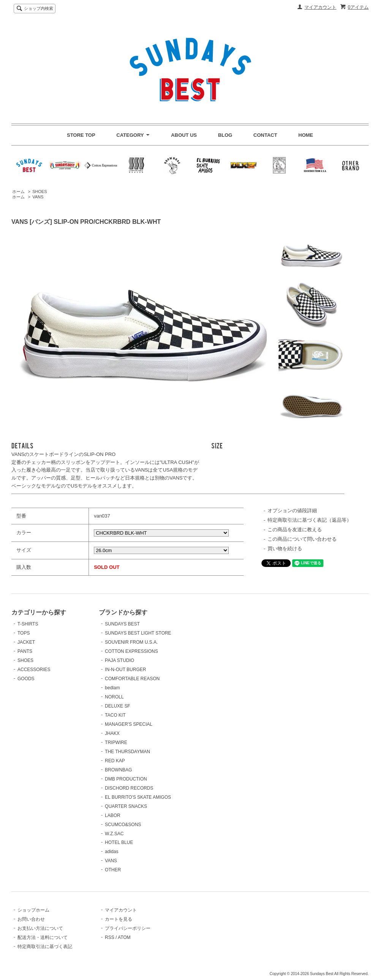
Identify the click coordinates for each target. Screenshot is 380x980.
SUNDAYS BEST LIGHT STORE (138, 633)
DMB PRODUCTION (126, 779)
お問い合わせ (31, 919)
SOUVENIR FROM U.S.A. (131, 642)
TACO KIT (115, 715)
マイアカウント (320, 7)
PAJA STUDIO (120, 660)
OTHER (113, 870)
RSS (110, 937)
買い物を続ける (285, 549)
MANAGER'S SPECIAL (129, 724)
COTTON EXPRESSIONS (131, 651)
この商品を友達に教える (295, 530)
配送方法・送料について (43, 937)
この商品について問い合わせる (302, 539)
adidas (112, 852)
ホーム (18, 192)
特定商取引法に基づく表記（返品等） (310, 520)
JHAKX (112, 733)
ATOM (124, 937)
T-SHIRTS (28, 624)
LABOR (113, 815)
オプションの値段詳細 (292, 511)
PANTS (25, 651)
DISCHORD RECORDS (129, 788)
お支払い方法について (40, 928)
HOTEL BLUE (119, 842)
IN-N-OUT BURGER (125, 670)
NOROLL (114, 697)
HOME (306, 135)
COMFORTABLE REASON (132, 679)
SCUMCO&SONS (123, 825)
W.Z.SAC (114, 834)
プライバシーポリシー (128, 928)
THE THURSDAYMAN (127, 752)
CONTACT (265, 135)
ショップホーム (33, 910)
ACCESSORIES (34, 670)
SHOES (40, 192)
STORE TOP (81, 135)
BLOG (225, 135)
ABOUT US (184, 135)
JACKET (26, 642)
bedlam (112, 688)
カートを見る (119, 919)
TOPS (24, 633)
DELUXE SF (118, 706)
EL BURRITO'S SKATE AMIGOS (138, 797)
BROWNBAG (118, 770)
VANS (38, 197)
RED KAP (115, 761)
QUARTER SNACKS (126, 806)
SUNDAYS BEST (122, 624)
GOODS (26, 679)
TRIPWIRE (116, 743)
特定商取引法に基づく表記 (45, 947)
